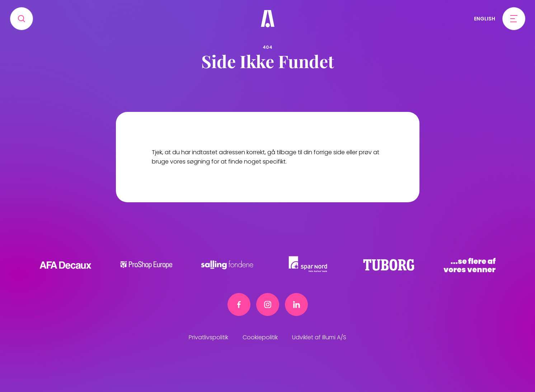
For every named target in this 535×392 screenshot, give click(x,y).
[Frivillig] (268, 19)
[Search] (22, 19)
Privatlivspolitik (208, 337)
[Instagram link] (268, 304)
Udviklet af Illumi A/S (319, 337)
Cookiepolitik (260, 337)
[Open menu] (514, 19)
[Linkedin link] (296, 304)
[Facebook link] (239, 304)
